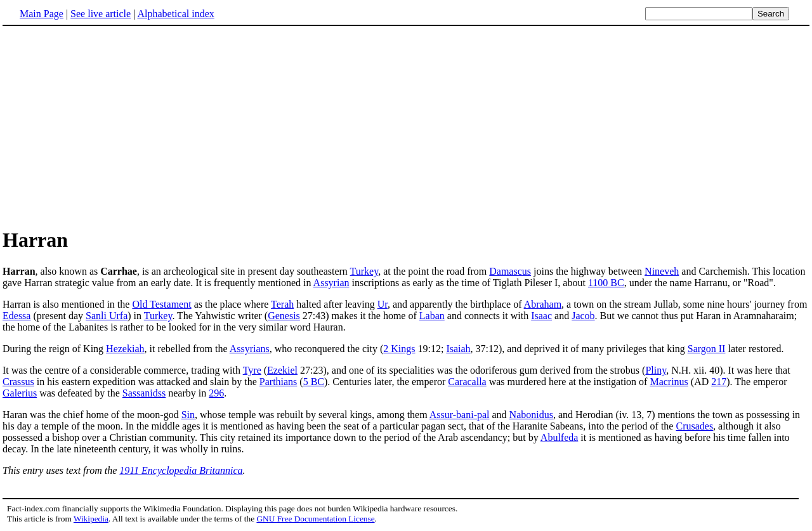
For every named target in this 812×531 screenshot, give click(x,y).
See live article (101, 14)
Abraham (543, 304)
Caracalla (467, 382)
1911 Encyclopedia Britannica (181, 470)
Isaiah (458, 349)
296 (216, 393)
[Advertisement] (406, 126)
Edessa (16, 316)
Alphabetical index (175, 14)
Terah (282, 304)
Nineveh (662, 271)
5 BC (314, 382)
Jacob (583, 316)
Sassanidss (144, 393)
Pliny (656, 370)
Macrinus (669, 382)
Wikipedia (91, 519)
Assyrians (250, 349)
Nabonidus (531, 415)
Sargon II (707, 349)
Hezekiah (125, 349)
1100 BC (606, 283)
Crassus (18, 382)
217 (719, 382)
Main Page (42, 14)
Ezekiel (282, 370)
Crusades (694, 426)
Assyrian (331, 283)
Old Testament (161, 304)
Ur (383, 304)
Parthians (278, 382)
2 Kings (399, 349)
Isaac (541, 316)
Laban (432, 316)
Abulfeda (560, 437)
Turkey (364, 271)
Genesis (284, 316)
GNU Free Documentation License (315, 519)
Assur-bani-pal (460, 415)
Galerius (20, 393)
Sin (188, 415)
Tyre (252, 370)
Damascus (510, 271)
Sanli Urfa (107, 316)
